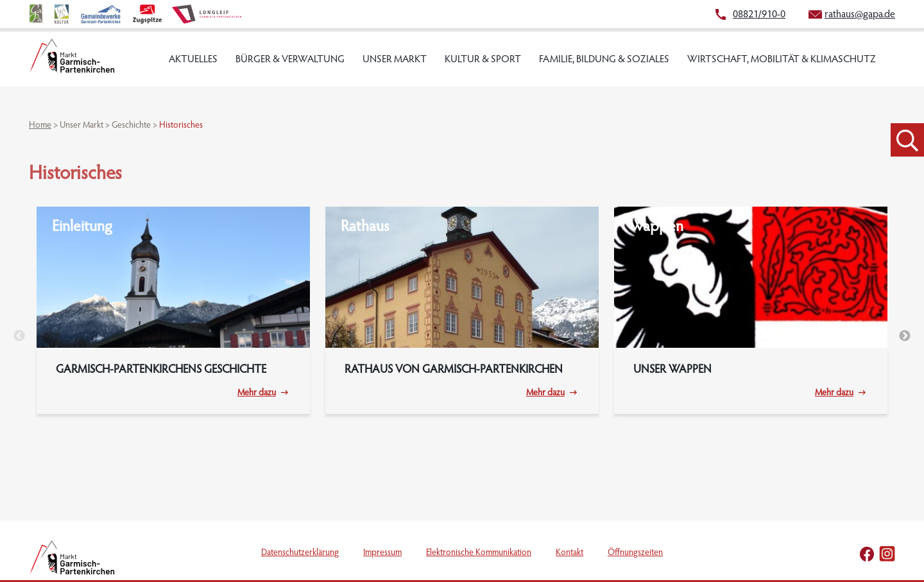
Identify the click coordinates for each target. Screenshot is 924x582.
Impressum (382, 553)
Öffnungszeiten (635, 553)
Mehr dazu (257, 393)
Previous (19, 336)
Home (40, 126)
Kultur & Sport (483, 60)
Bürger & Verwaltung (290, 60)
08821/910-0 (759, 15)
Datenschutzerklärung (300, 553)
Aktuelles (193, 60)
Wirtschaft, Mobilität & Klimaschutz (782, 60)
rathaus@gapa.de (860, 15)
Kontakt (569, 553)
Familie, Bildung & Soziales (604, 60)
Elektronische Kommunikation (479, 553)
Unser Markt (395, 60)
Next (905, 336)
